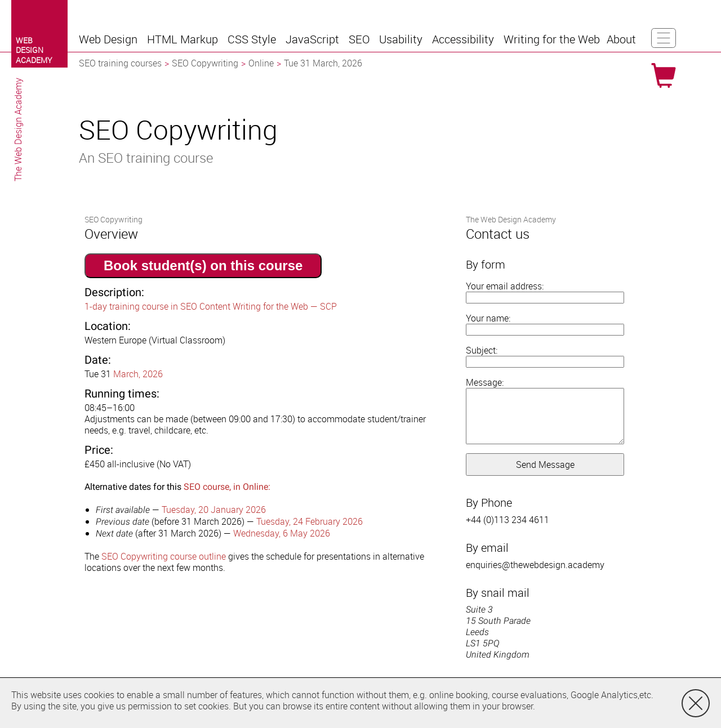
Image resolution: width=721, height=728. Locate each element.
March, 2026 (138, 374)
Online (261, 63)
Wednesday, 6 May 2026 (282, 533)
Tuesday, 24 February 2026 (310, 521)
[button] (110, 39)
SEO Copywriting (205, 63)
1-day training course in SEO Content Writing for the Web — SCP (211, 306)
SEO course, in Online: (227, 487)
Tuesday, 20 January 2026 (214, 510)
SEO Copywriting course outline (164, 556)
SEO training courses (120, 63)
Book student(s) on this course (203, 265)
